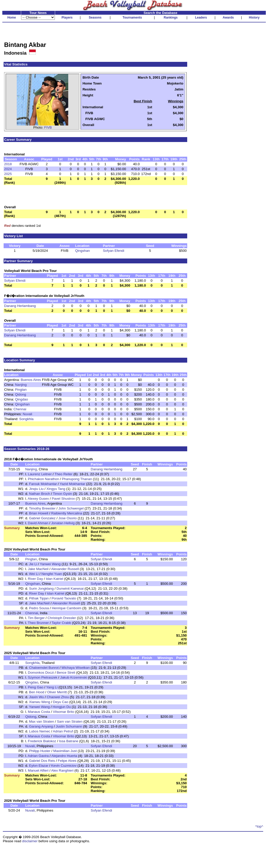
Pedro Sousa (39, 608)
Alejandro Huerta (64, 756)
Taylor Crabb (61, 623)
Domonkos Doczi (41, 673)
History (254, 18)
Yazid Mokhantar (72, 484)
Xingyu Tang (56, 489)
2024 (8, 169)
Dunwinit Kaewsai (70, 589)
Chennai (20, 409)
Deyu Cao (61, 702)
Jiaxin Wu (37, 697)
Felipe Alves (67, 761)
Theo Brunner (38, 623)
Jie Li (33, 564)
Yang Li (52, 687)
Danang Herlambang (20, 306)
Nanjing (21, 385)
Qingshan (83, 251)
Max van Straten (42, 721)
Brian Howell (39, 513)
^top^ (259, 826)
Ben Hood (37, 692)
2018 (8, 164)
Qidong (20, 394)
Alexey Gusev (38, 499)
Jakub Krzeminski (73, 677)
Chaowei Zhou (58, 697)
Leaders (201, 18)
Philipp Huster (40, 751)
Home (11, 18)
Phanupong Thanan (77, 479)
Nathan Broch (40, 494)
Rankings (171, 18)
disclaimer (30, 841)
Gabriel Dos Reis (42, 761)
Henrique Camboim (67, 608)
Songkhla (27, 419)
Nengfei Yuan (52, 574)
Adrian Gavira (38, 756)
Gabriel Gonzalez (42, 518)
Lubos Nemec (40, 731)
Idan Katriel (54, 579)
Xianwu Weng (40, 702)
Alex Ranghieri (62, 770)
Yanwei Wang (50, 564)
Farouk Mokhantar (43, 484)
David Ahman (38, 523)
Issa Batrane (69, 741)
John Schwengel (71, 508)
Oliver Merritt (57, 692)
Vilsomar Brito (63, 712)
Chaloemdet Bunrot (44, 668)
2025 (8, 174)
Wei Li (34, 574)
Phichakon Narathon (43, 479)
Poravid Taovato (64, 598)
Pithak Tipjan (39, 598)
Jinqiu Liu (36, 489)
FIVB (48, 127)
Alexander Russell (65, 569)
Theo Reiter (64, 474)
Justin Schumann (69, 726)
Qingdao (21, 399)
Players (67, 18)
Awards (228, 18)
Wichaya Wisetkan (76, 668)
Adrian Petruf (63, 731)
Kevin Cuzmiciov (64, 766)
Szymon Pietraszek (42, 677)
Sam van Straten (70, 721)
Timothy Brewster (42, 508)
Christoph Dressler (62, 618)
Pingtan (21, 390)
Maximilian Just (65, 751)
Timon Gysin (62, 494)
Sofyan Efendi (113, 251)
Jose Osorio (68, 518)
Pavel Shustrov (63, 499)
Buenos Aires (31, 380)
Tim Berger (36, 618)
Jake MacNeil (38, 569)
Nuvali (27, 414)
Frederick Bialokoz (42, 741)
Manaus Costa (39, 712)
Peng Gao (36, 687)
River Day (35, 579)
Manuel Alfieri (38, 770)
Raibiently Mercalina (67, 513)
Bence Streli (66, 673)
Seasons (95, 18)
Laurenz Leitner (40, 474)
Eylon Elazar (39, 766)
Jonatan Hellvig (63, 523)
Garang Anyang (41, 726)
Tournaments (132, 18)
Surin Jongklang (41, 589)
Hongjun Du (62, 707)
